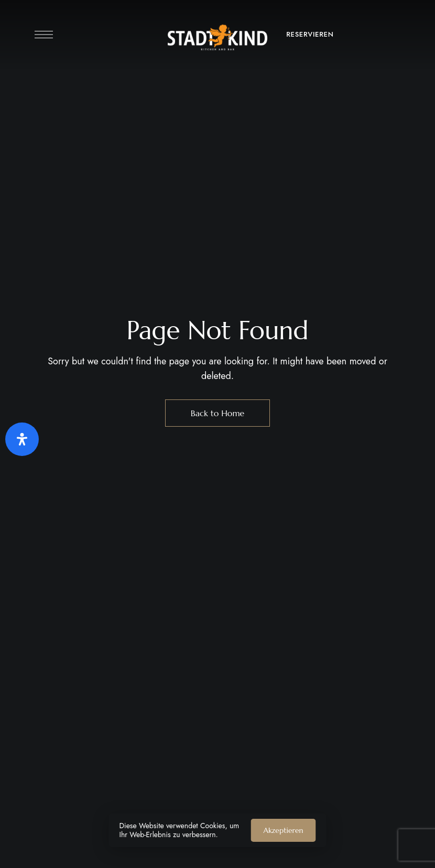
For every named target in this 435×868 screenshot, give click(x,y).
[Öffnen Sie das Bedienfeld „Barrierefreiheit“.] (22, 439)
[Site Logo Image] (217, 37)
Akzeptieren (284, 830)
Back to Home (218, 413)
